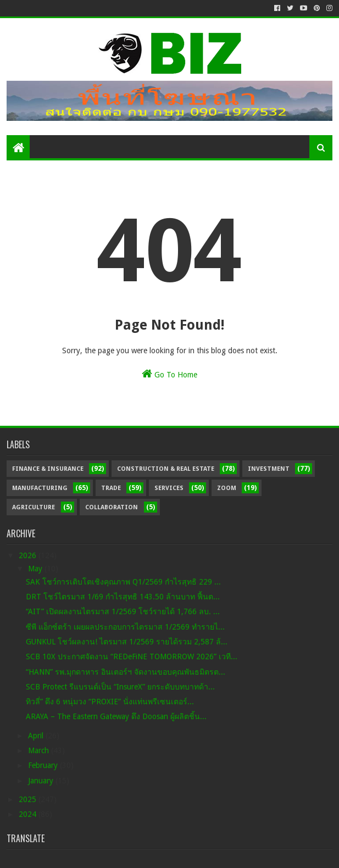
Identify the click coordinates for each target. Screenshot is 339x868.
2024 (29, 814)
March (40, 750)
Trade (111, 488)
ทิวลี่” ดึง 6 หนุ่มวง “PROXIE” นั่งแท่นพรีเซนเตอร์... (110, 702)
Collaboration (112, 507)
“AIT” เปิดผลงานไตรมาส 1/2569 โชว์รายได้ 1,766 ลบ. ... (123, 611)
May (36, 569)
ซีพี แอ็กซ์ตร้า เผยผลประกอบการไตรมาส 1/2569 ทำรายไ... (125, 627)
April (37, 736)
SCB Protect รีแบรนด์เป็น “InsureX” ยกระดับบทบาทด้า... (120, 687)
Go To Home (169, 374)
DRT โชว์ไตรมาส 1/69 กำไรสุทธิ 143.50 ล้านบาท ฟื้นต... (123, 597)
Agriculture (34, 507)
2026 (29, 555)
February (44, 765)
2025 (29, 799)
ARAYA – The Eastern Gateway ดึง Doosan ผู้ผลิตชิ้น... (116, 716)
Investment (269, 469)
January (42, 781)
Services (169, 488)
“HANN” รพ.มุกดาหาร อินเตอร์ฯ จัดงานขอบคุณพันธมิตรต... (126, 672)
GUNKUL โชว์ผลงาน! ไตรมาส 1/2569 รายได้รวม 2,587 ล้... (127, 642)
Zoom (227, 488)
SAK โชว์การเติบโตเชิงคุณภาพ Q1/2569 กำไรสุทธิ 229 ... (123, 582)
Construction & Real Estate (166, 469)
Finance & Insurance (48, 469)
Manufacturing (40, 488)
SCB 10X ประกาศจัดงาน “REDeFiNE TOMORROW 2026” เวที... (132, 656)
